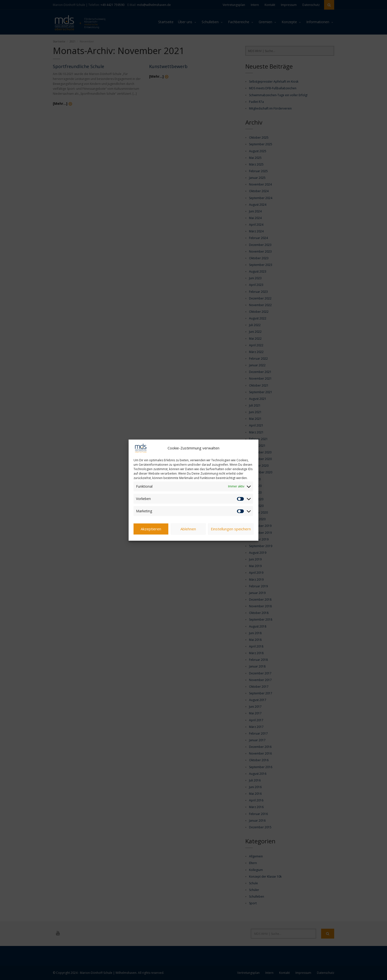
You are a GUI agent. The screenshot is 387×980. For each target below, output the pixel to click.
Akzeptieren (151, 530)
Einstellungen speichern (231, 530)
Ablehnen (188, 530)
